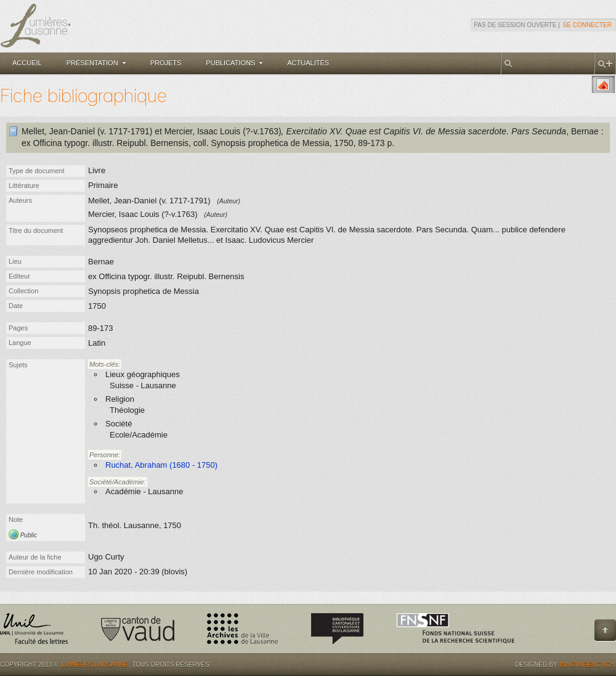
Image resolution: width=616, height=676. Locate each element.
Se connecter (587, 25)
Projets (166, 63)
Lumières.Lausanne (94, 665)
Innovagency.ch (587, 665)
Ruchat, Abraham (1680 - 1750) (161, 465)
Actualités (308, 63)
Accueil (27, 63)
